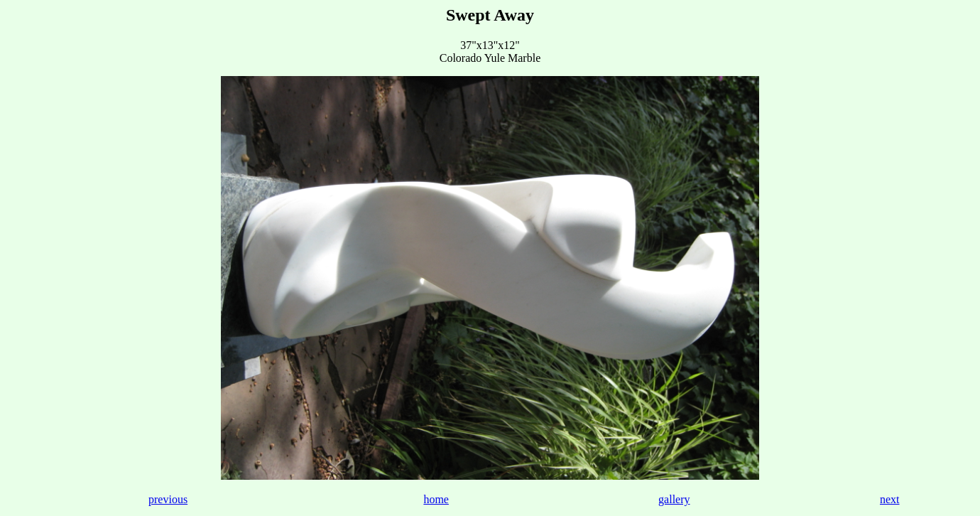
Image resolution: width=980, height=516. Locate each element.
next (890, 499)
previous (168, 499)
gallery (674, 499)
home (436, 499)
